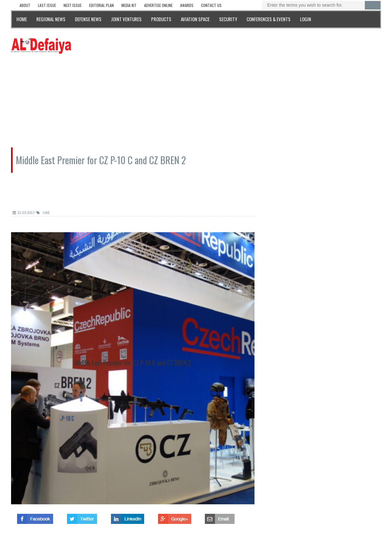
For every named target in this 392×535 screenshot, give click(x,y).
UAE (43, 213)
